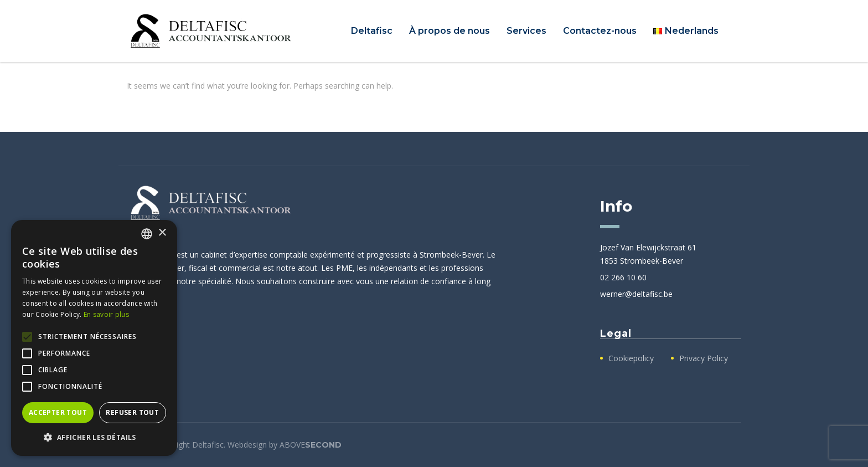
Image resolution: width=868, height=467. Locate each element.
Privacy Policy (704, 358)
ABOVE (311, 445)
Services (526, 31)
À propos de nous (449, 31)
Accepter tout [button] (58, 412)
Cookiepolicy (631, 358)
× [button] (162, 233)
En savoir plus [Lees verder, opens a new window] (106, 314)
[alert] (94, 338)
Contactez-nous (600, 31)
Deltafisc (372, 31)
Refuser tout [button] (132, 412)
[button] (94, 438)
